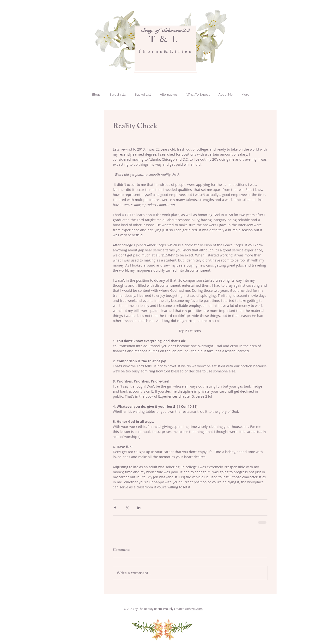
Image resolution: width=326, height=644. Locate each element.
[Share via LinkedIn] (139, 507)
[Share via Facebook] (115, 507)
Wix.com (197, 609)
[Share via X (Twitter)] (127, 507)
